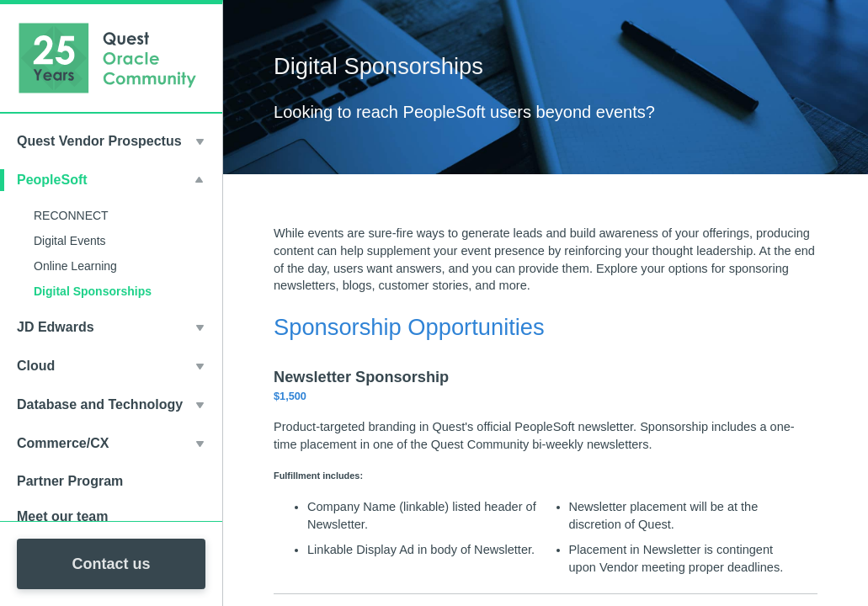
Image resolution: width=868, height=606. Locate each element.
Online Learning (75, 266)
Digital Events (70, 241)
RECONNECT (71, 215)
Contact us (111, 564)
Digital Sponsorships (93, 291)
